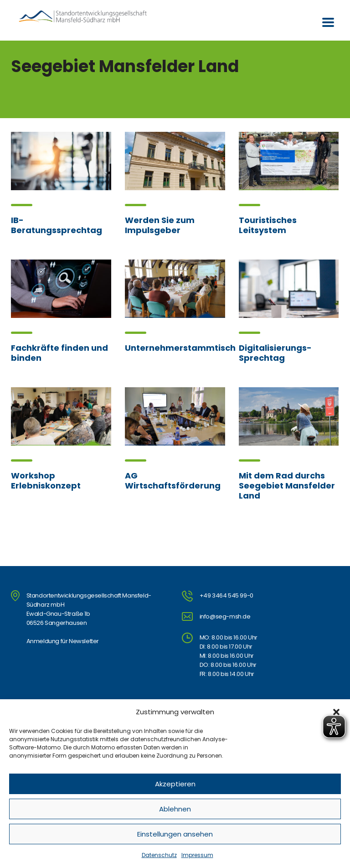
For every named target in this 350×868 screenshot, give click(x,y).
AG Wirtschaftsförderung (173, 481)
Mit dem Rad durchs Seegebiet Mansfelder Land (287, 486)
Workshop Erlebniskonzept (46, 481)
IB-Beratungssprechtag (57, 225)
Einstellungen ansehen (175, 834)
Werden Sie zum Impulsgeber (160, 225)
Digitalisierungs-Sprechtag (275, 353)
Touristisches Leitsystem (268, 225)
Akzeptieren (175, 784)
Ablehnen (175, 809)
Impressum (197, 855)
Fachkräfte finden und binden (59, 353)
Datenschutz (159, 855)
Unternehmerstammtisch (180, 348)
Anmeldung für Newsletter (63, 641)
